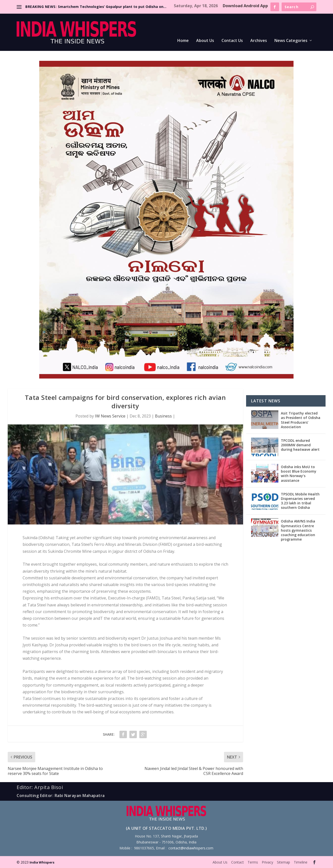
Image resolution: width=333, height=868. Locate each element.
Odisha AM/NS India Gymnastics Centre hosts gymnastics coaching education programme (298, 530)
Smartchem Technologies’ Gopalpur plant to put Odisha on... (112, 7)
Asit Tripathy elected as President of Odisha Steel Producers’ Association (301, 420)
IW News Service (110, 416)
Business (163, 416)
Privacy (267, 862)
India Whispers (42, 862)
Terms (253, 862)
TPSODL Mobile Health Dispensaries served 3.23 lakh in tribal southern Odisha (300, 501)
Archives (259, 41)
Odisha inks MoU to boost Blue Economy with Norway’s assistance (299, 474)
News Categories (291, 41)
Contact (238, 862)
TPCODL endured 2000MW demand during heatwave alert (300, 445)
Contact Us (232, 41)
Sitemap (283, 862)
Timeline (301, 862)
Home (183, 41)
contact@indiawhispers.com (191, 848)
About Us (205, 41)
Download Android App (245, 6)
